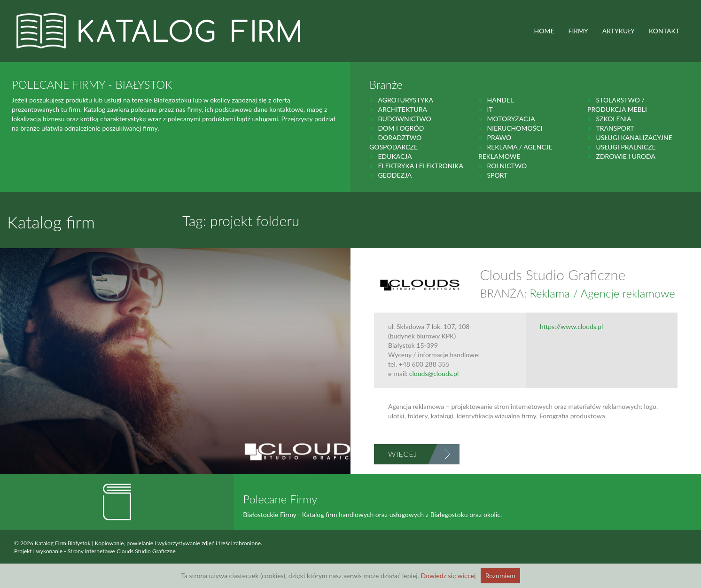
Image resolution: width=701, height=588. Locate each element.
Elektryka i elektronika (421, 166)
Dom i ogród (401, 128)
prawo (499, 137)
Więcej (403, 454)
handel (500, 100)
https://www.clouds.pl (571, 326)
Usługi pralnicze (626, 147)
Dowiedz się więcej (448, 576)
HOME (544, 31)
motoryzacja (511, 119)
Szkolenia (613, 119)
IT (490, 109)
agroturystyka (405, 100)
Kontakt (664, 31)
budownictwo (404, 119)
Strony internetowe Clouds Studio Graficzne (122, 551)
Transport (615, 128)
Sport (497, 175)
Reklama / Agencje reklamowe (602, 293)
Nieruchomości (514, 128)
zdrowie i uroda (625, 156)
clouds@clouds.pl (434, 373)
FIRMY (578, 31)
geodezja (395, 175)
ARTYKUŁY (619, 31)
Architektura (402, 109)
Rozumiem (500, 576)
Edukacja (395, 156)
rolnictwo (507, 166)
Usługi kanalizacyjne (634, 137)
